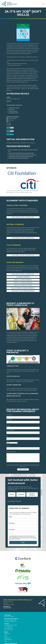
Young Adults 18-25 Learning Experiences (23, 291)
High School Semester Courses (23, 285)
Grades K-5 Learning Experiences (23, 280)
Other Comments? (11, 452)
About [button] (6, 632)
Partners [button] (7, 624)
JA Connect (11, 109)
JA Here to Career (13, 111)
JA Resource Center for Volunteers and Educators (21, 156)
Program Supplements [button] (10, 620)
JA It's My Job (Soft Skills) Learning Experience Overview (22, 155)
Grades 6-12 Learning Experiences (23, 283)
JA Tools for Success (13, 113)
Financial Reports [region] (9, 628)
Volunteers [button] (8, 615)
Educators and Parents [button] (11, 619)
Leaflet (31, 550)
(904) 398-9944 (7, 608)
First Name (9, 415)
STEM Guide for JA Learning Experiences (18, 158)
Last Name (9, 419)
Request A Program (32, 495)
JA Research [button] (7, 638)
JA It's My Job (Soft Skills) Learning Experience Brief (21, 153)
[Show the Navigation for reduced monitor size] (43, 4)
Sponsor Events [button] (8, 630)
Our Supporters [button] (8, 627)
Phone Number (11, 430)
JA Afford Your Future (14, 108)
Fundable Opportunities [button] (11, 625)
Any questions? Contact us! (14, 501)
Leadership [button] (7, 633)
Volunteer (21, 494)
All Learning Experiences (23, 277)
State (8, 441)
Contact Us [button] (7, 606)
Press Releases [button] (8, 640)
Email (8, 425)
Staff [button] (5, 635)
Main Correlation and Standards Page (23, 217)
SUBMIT (23, 542)
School (8, 446)
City (7, 436)
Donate (12, 494)
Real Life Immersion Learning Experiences (23, 288)
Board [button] (6, 637)
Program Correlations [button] (10, 622)
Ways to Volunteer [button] (9, 616)
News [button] (6, 641)
